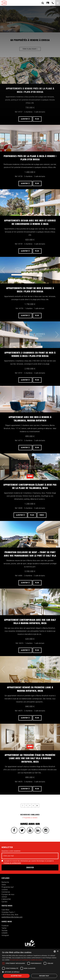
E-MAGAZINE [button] (6, 899)
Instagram (5, 935)
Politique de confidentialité (12, 863)
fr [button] (48, 3)
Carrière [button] (4, 902)
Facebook (5, 926)
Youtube (5, 931)
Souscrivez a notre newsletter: (11, 851)
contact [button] (4, 897)
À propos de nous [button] (8, 894)
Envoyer (30, 867)
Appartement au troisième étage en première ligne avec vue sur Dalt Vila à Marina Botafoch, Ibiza (30, 758)
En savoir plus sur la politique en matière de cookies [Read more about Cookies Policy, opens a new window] (26, 960)
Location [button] (5, 890)
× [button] (58, 951)
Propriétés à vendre (30, 818)
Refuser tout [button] (44, 976)
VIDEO (42, 515)
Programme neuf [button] (8, 887)
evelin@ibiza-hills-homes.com (12, 917)
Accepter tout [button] (16, 976)
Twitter (4, 928)
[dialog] (30, 964)
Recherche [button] (5, 882)
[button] (30, 972)
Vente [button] (4, 885)
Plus (37, 251)
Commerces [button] (6, 892)
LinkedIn (5, 933)
